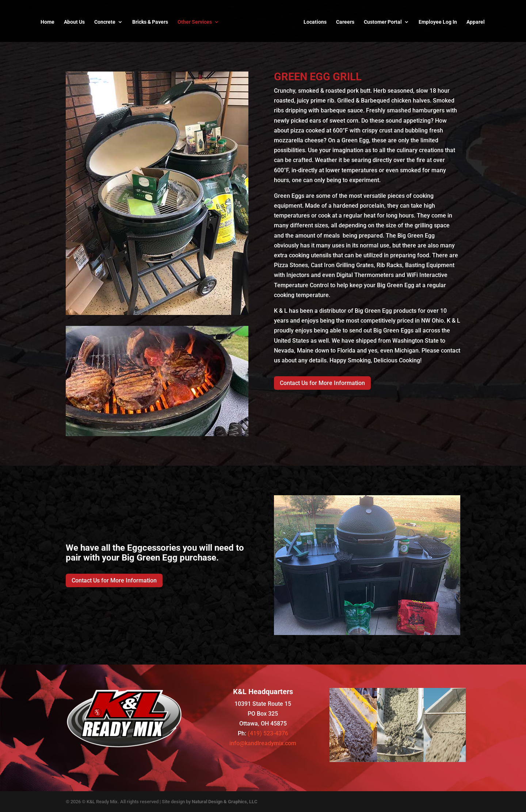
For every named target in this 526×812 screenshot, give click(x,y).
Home (47, 22)
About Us (74, 22)
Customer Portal (383, 22)
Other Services (195, 22)
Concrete (105, 22)
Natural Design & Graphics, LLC (225, 802)
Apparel (476, 22)
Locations (315, 22)
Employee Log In (438, 22)
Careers (345, 22)
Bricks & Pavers (150, 22)
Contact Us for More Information (322, 383)
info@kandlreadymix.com (263, 743)
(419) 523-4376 (268, 733)
